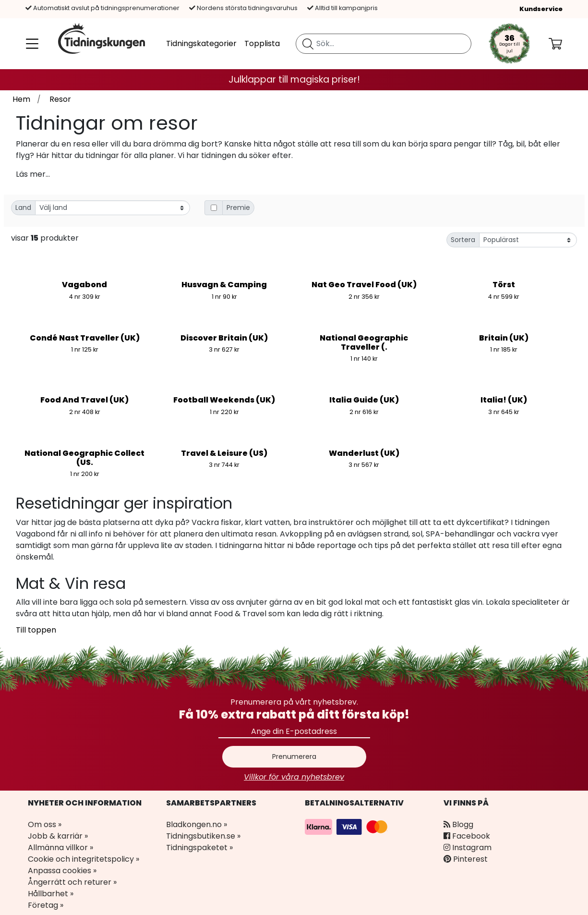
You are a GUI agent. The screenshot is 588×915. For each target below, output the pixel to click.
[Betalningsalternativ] (348, 826)
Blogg (458, 824)
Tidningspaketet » (199, 848)
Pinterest (466, 859)
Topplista (262, 43)
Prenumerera (294, 756)
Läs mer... (33, 174)
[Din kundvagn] (563, 44)
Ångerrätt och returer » (72, 882)
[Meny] (30, 44)
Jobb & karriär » (58, 836)
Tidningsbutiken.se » (203, 836)
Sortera (463, 240)
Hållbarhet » (51, 894)
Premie (238, 207)
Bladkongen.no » (197, 824)
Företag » (46, 905)
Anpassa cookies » (62, 871)
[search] (383, 44)
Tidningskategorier (201, 43)
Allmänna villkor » (60, 848)
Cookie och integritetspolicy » (84, 859)
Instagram (468, 848)
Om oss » (45, 824)
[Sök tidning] (308, 44)
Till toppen (36, 630)
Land (23, 207)
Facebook (467, 836)
